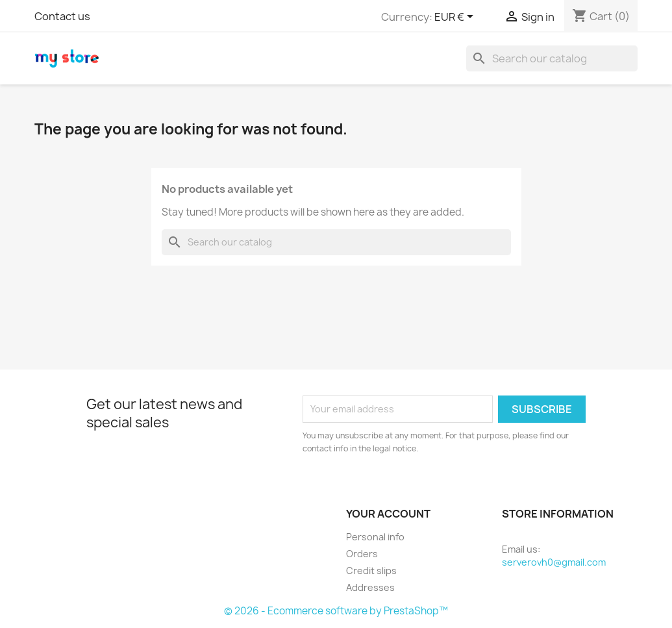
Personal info (375, 537)
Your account (388, 514)
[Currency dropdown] (456, 18)
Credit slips (371, 571)
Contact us (62, 16)
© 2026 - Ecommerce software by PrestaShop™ (336, 611)
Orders (362, 554)
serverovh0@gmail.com (554, 562)
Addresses (370, 587)
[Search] (552, 58)
